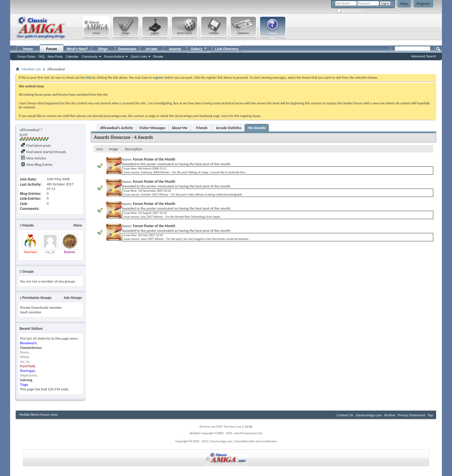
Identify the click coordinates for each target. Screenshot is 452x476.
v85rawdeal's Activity (116, 128)
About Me (180, 128)
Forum (51, 49)
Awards (175, 49)
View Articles (33, 158)
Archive (390, 415)
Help (404, 4)
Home (28, 49)
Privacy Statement (411, 415)
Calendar (72, 57)
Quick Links (139, 57)
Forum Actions (114, 57)
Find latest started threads (43, 152)
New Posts (55, 57)
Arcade (151, 49)
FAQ (42, 57)
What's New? (77, 49)
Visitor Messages (152, 128)
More (78, 225)
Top (430, 415)
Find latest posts (36, 145)
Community (90, 57)
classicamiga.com (369, 415)
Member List (31, 69)
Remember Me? (350, 11)
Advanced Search (424, 56)
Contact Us (345, 415)
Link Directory (227, 49)
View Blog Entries (37, 164)
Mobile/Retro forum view (38, 414)
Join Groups (73, 298)
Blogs (103, 49)
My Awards (257, 128)
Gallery (199, 48)
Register (423, 4)
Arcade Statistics (229, 128)
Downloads (127, 49)
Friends (202, 128)
